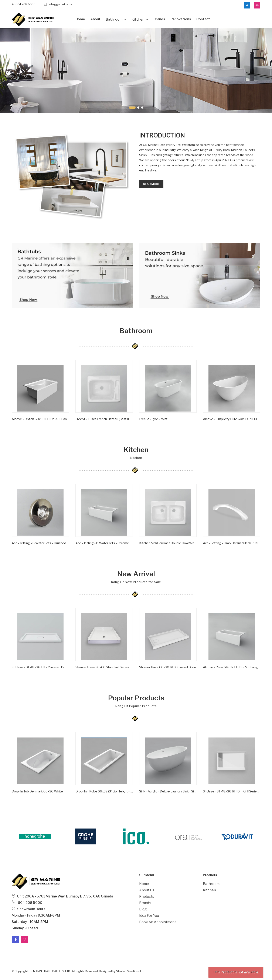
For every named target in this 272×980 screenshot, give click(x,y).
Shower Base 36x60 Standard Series (102, 667)
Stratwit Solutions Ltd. (131, 971)
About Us (147, 890)
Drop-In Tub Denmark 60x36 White (37, 791)
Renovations (181, 19)
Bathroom (114, 19)
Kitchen (138, 19)
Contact (203, 19)
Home (80, 19)
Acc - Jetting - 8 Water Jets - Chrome (102, 543)
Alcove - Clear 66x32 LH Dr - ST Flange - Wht (232, 667)
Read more (151, 184)
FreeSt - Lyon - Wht (153, 419)
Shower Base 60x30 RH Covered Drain (168, 667)
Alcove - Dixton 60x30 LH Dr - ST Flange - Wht (40, 419)
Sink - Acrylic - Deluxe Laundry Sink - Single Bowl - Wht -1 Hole (168, 791)
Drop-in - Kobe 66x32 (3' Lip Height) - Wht (104, 791)
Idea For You (149, 916)
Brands (159, 19)
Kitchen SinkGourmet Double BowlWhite (168, 543)
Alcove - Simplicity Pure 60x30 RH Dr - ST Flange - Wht (232, 419)
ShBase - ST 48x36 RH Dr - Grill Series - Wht (232, 791)
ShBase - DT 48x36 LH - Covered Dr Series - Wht (40, 667)
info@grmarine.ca (58, 4)
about (95, 19)
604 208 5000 (24, 4)
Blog (143, 909)
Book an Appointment (158, 922)
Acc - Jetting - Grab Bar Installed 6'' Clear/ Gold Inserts (232, 543)
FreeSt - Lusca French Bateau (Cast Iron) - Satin (104, 419)
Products (147, 897)
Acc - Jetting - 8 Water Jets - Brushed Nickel (40, 543)
